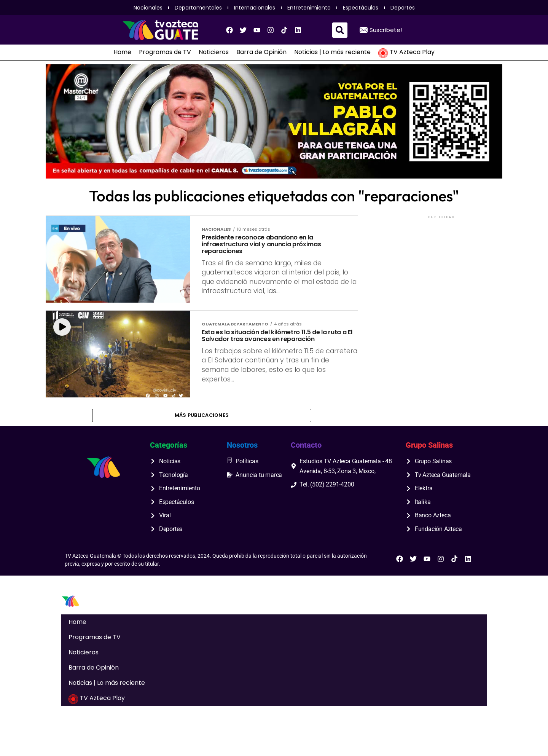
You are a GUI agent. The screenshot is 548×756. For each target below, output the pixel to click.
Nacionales (148, 8)
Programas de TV (165, 52)
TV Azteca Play (406, 52)
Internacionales (255, 8)
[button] (340, 30)
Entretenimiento (309, 8)
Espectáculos (361, 8)
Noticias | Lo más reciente (332, 52)
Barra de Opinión (261, 52)
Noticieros (214, 52)
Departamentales (198, 8)
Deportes (403, 8)
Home (122, 52)
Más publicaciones (202, 454)
